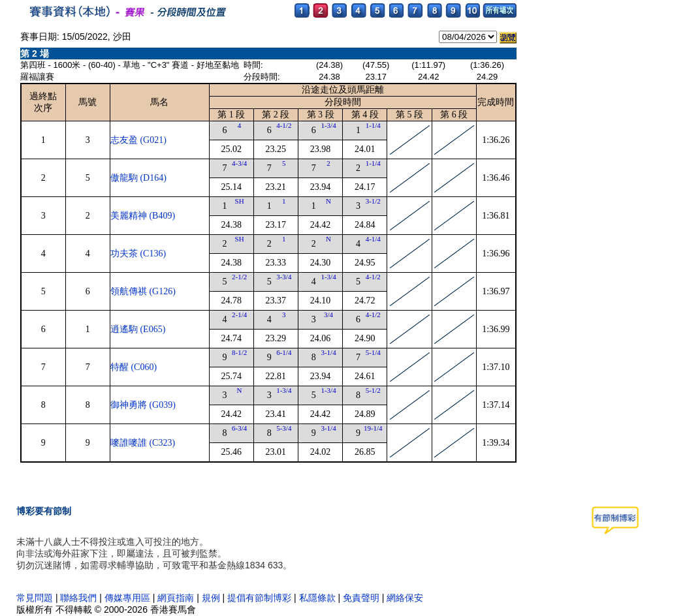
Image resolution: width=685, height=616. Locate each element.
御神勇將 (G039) (143, 405)
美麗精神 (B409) (143, 216)
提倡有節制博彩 (259, 598)
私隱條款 (317, 598)
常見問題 (35, 598)
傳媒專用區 (129, 598)
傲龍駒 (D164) (138, 178)
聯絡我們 (78, 598)
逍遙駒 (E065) (138, 329)
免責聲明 (361, 598)
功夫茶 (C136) (138, 254)
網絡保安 (405, 598)
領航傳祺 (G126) (143, 291)
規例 (211, 598)
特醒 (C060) (134, 367)
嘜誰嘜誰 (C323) (143, 443)
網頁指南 (176, 598)
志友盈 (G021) (138, 140)
